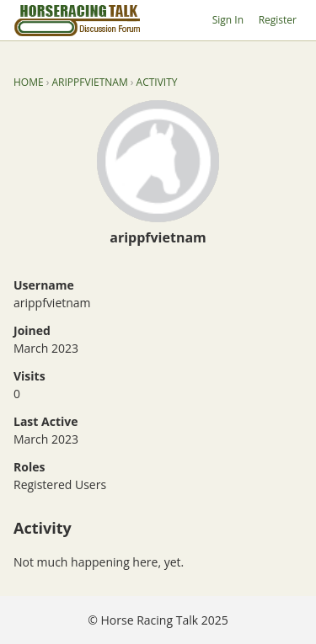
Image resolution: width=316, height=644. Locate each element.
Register (278, 20)
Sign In (228, 20)
